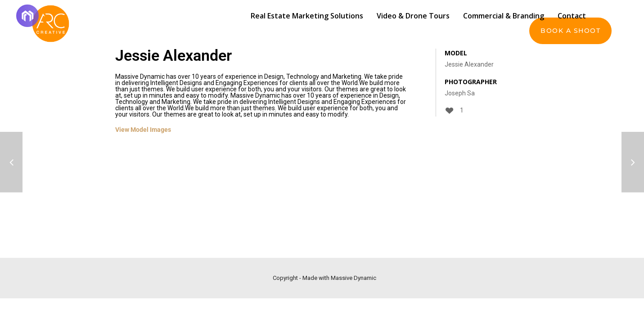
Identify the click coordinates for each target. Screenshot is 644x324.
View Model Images (143, 130)
